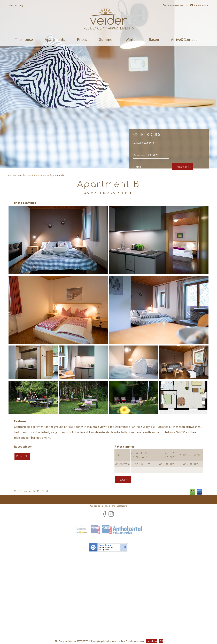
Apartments (55, 39)
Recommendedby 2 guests (106, 549)
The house (24, 39)
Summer (106, 39)
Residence (28, 175)
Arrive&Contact (184, 39)
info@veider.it (199, 5)
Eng (21, 5)
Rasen (154, 39)
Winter (131, 39)
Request (22, 456)
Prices (82, 39)
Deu (11, 5)
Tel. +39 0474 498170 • (176, 5)
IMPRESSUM (40, 491)
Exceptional (105, 545)
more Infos (152, 641)
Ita (16, 5)
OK (161, 641)
